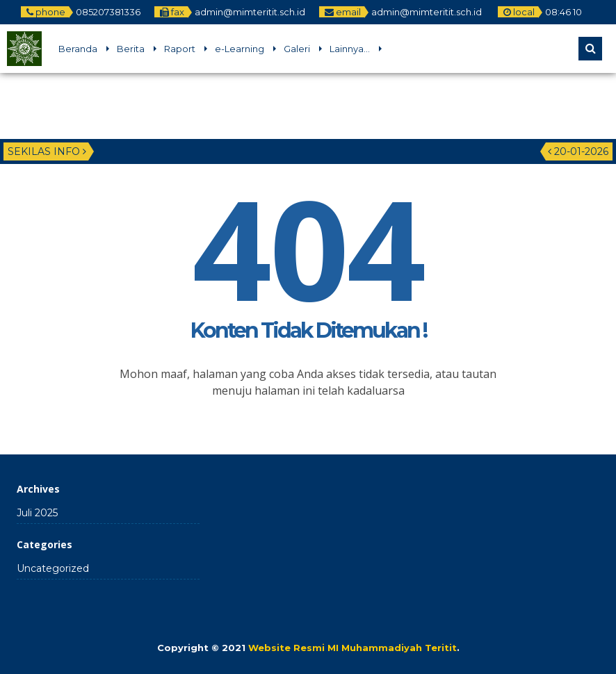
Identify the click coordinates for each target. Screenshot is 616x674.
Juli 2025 (37, 513)
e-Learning (240, 49)
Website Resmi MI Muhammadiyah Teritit (352, 648)
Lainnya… (350, 49)
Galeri (297, 49)
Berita (131, 49)
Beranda (78, 49)
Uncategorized (53, 568)
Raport (180, 49)
